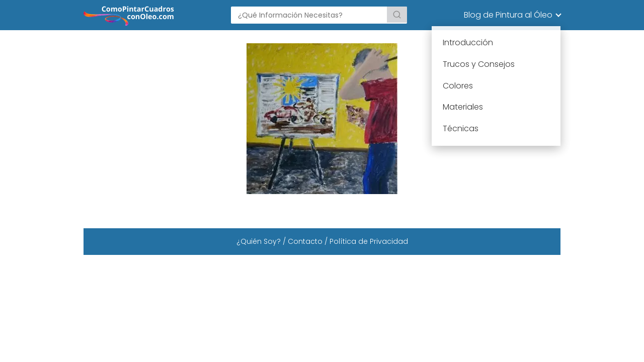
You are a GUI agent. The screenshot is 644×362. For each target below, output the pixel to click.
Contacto (305, 241)
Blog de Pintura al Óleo (508, 15)
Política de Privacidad (369, 241)
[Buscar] (397, 15)
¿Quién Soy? (259, 241)
